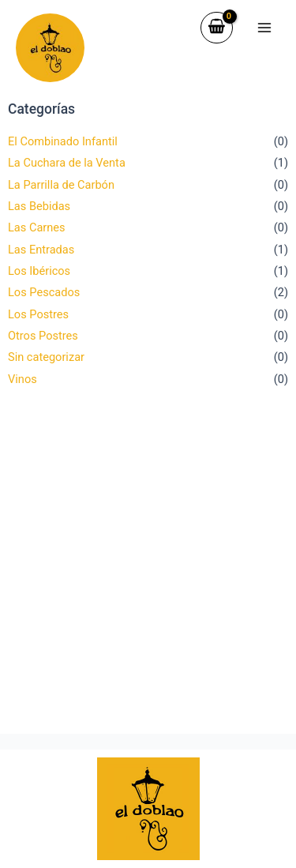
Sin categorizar (46, 357)
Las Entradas (41, 250)
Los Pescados (44, 292)
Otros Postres (43, 336)
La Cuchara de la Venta (67, 163)
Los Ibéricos (39, 271)
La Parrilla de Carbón (61, 185)
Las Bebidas (39, 206)
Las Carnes (37, 227)
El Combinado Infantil (63, 141)
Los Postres (38, 314)
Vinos (22, 379)
